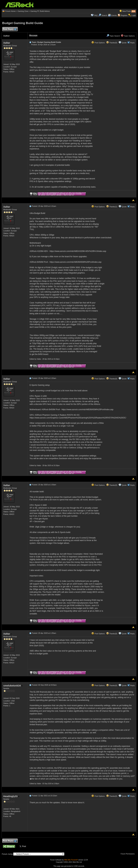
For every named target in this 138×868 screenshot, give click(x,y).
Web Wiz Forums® (71, 860)
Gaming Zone (23, 11)
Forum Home (10, 11)
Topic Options (128, 36)
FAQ (96, 15)
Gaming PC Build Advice (40, 11)
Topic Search (113, 36)
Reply (132, 43)
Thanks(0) (112, 43)
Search (104, 15)
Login (134, 15)
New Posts (127, 11)
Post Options (98, 43)
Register (124, 15)
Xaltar (8, 43)
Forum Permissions (128, 854)
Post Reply (10, 29)
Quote (124, 43)
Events (112, 15)
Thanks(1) (112, 207)
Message (33, 35)
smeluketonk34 (13, 686)
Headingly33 (11, 796)
